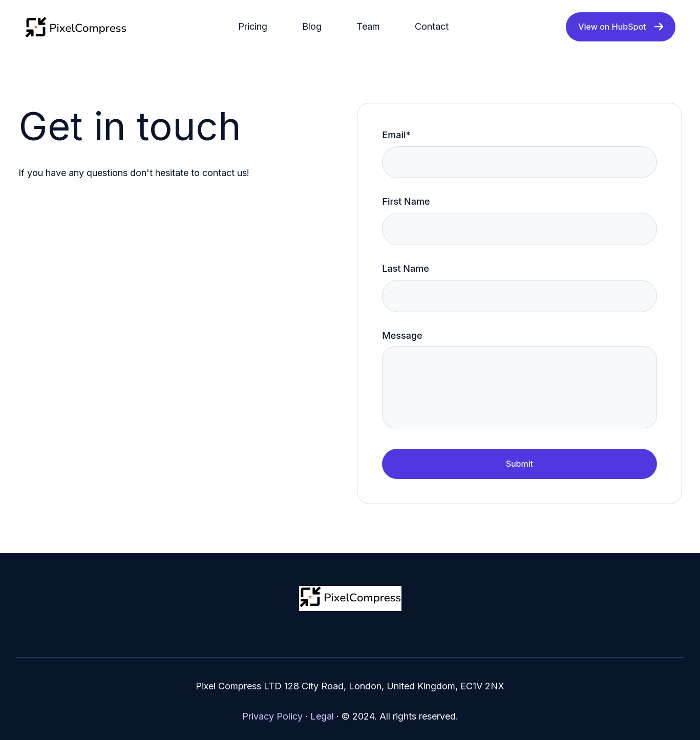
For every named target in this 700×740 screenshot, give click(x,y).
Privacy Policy (272, 716)
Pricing (253, 26)
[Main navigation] (346, 27)
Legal (322, 716)
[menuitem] (256, 27)
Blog (312, 26)
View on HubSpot (621, 27)
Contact (432, 26)
